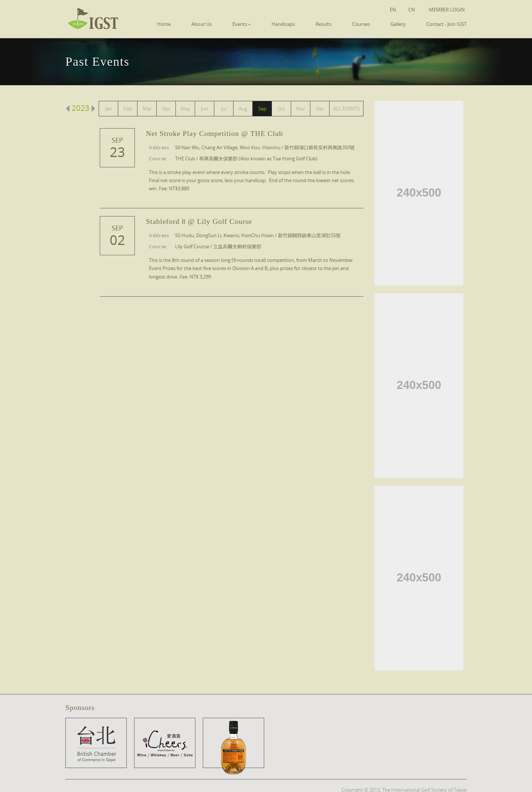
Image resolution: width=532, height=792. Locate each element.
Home (164, 24)
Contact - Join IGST (446, 24)
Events (242, 24)
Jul (224, 109)
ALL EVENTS (346, 109)
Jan (109, 109)
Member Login (447, 10)
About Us (202, 24)
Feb (128, 109)
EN (393, 10)
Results (323, 24)
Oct (281, 109)
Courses (361, 24)
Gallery (398, 24)
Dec (320, 109)
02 (117, 240)
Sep (262, 109)
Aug (243, 109)
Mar (147, 109)
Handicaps (283, 24)
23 (117, 152)
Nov (301, 109)
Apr (166, 109)
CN (412, 10)
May (185, 109)
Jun (204, 109)
